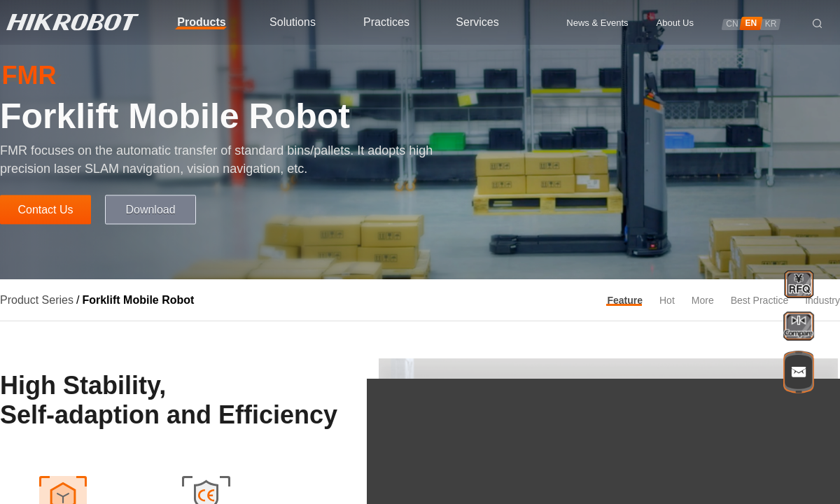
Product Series (37, 300)
